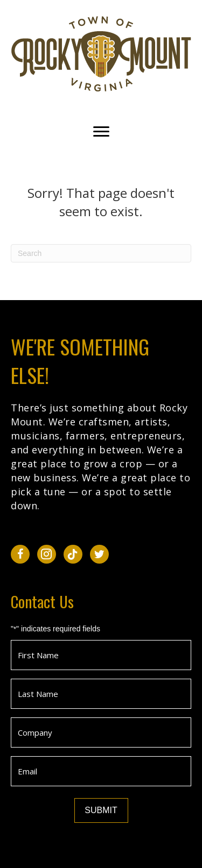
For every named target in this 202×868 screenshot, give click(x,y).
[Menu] (101, 132)
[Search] (101, 253)
